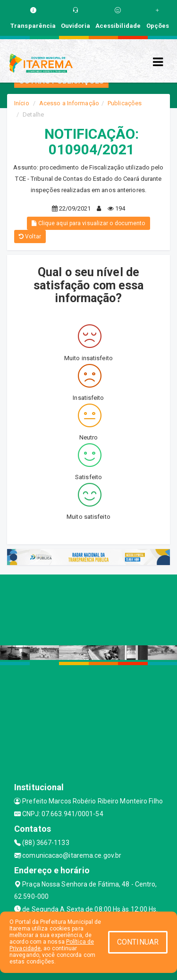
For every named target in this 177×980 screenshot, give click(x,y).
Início (22, 103)
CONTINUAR (138, 942)
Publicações (125, 103)
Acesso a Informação (69, 103)
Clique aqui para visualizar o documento (88, 223)
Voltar (30, 237)
